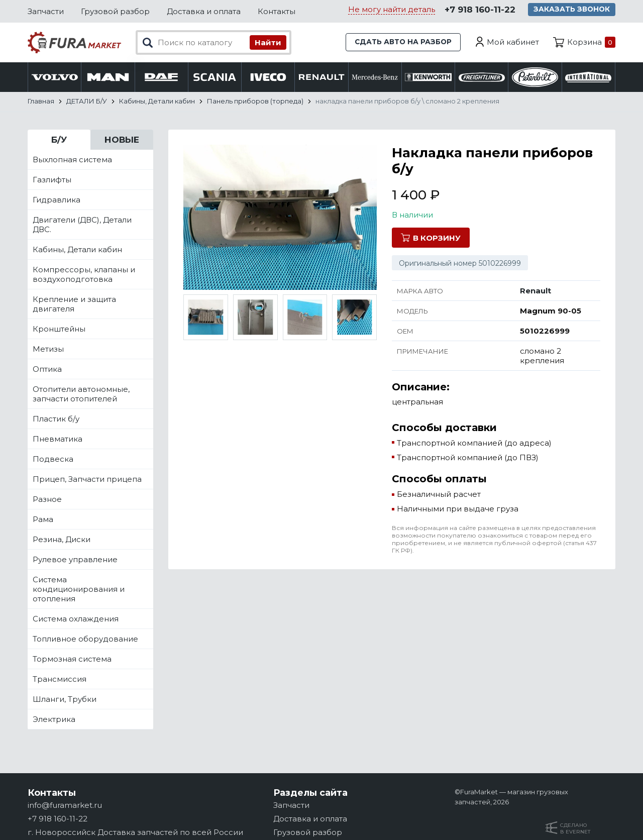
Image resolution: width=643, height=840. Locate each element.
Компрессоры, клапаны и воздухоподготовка (84, 274)
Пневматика (58, 439)
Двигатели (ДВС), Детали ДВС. (82, 225)
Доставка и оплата (204, 11)
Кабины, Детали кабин (77, 249)
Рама (43, 519)
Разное (47, 499)
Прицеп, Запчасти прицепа (87, 479)
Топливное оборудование (85, 639)
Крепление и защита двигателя (74, 304)
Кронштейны (59, 329)
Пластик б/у (56, 419)
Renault (535, 291)
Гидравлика (57, 200)
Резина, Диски (62, 539)
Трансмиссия (60, 679)
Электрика (54, 719)
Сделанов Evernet (575, 828)
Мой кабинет (513, 42)
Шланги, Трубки (65, 699)
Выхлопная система (72, 160)
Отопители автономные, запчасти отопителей (81, 394)
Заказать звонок (573, 10)
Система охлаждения (76, 619)
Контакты (277, 11)
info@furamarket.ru (65, 805)
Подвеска (53, 459)
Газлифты (52, 180)
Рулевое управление (75, 559)
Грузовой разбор (115, 11)
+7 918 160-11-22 (478, 11)
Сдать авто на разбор (399, 42)
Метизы (48, 349)
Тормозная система (72, 659)
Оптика (47, 369)
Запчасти (46, 11)
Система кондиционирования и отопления (79, 589)
